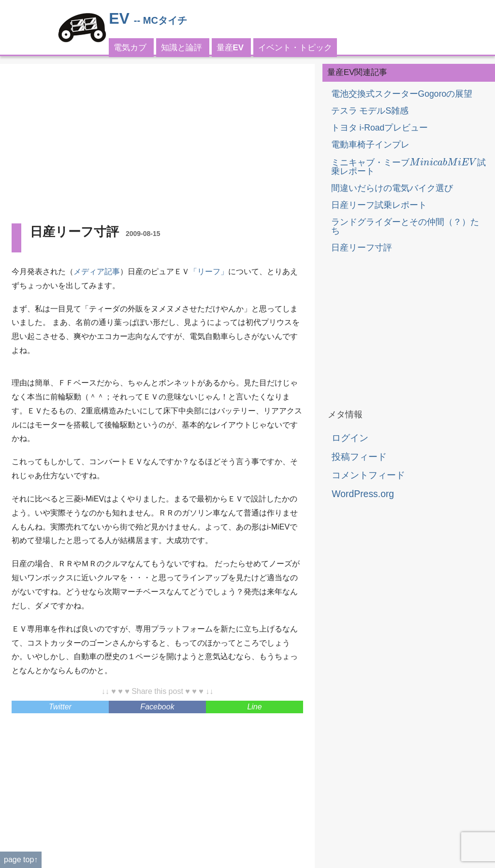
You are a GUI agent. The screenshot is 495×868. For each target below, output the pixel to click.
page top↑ (21, 860)
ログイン (350, 438)
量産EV (230, 48)
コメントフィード (368, 475)
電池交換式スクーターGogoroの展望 (402, 94)
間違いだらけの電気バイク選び (392, 188)
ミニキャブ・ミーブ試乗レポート (408, 167)
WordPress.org (363, 494)
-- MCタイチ (160, 20)
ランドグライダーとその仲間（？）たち (405, 226)
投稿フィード (359, 456)
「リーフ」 (209, 272)
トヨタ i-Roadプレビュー (380, 128)
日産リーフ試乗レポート (379, 205)
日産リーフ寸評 (362, 248)
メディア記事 (97, 272)
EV (119, 18)
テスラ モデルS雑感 (370, 111)
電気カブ (130, 48)
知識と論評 (182, 48)
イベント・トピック (295, 48)
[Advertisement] (157, 143)
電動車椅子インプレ (370, 145)
